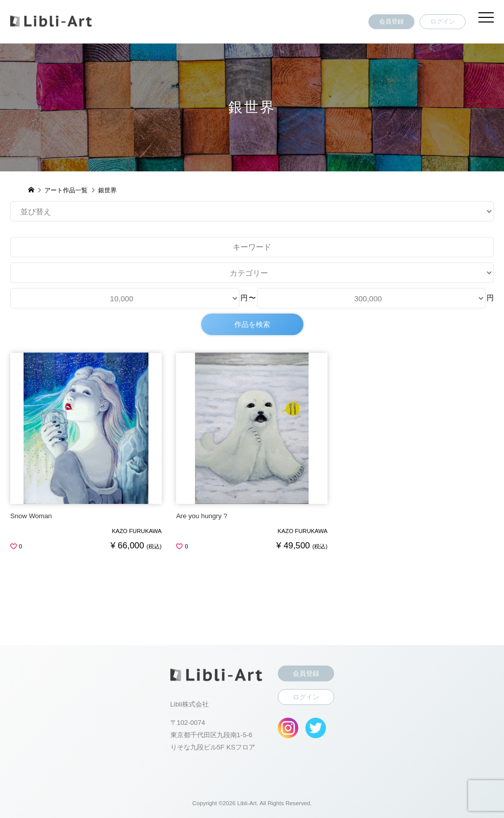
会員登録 (391, 21)
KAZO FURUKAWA (136, 531)
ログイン (443, 21)
